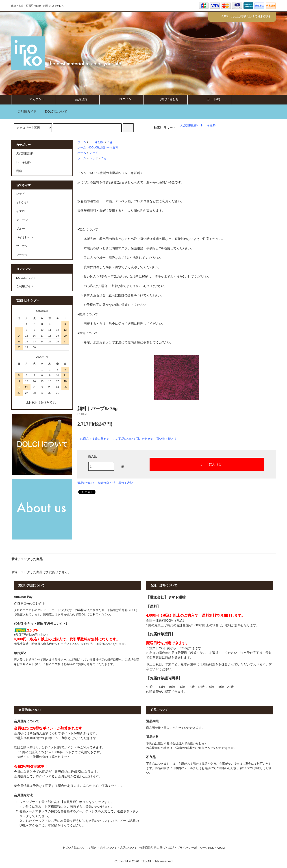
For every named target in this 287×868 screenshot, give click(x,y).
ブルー (21, 229)
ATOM (221, 848)
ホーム (82, 142)
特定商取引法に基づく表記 (115, 483)
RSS (211, 848)
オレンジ (22, 202)
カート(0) (210, 99)
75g (110, 142)
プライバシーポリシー (191, 848)
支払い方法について (75, 848)
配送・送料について (104, 848)
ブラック (22, 255)
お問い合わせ (165, 99)
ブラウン (22, 246)
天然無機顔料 (189, 125)
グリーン (22, 220)
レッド (94, 153)
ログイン (122, 99)
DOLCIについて (53, 111)
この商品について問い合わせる (133, 439)
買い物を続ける (166, 439)
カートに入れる (207, 464)
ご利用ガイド (24, 111)
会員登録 (77, 99)
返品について (86, 483)
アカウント (33, 99)
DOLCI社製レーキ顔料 (104, 148)
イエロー (22, 211)
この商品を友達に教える (93, 439)
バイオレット (25, 237)
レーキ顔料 (208, 125)
